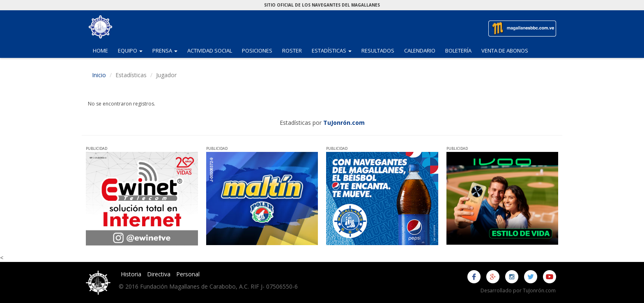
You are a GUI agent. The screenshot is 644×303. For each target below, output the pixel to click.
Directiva (159, 274)
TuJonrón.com (344, 123)
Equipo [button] (133, 50)
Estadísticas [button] (334, 50)
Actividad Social (210, 50)
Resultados (378, 50)
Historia (131, 274)
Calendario (420, 50)
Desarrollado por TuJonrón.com (518, 290)
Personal (188, 274)
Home (100, 50)
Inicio (99, 75)
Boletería (458, 50)
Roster (292, 50)
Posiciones (257, 50)
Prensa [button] (167, 50)
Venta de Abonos (505, 50)
